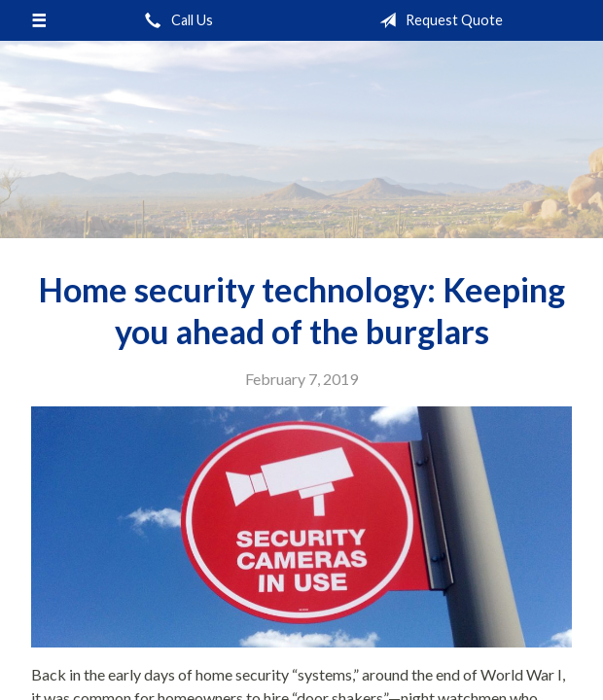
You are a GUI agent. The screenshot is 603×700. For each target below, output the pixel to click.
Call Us (175, 20)
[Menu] (39, 20)
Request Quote (437, 20)
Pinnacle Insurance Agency (301, 140)
